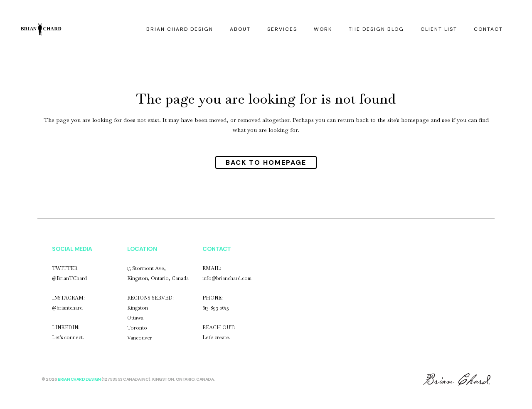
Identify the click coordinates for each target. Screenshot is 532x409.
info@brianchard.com (227, 278)
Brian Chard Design (79, 379)
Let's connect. (68, 337)
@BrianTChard (69, 278)
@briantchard (67, 308)
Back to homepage (266, 162)
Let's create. (216, 337)
